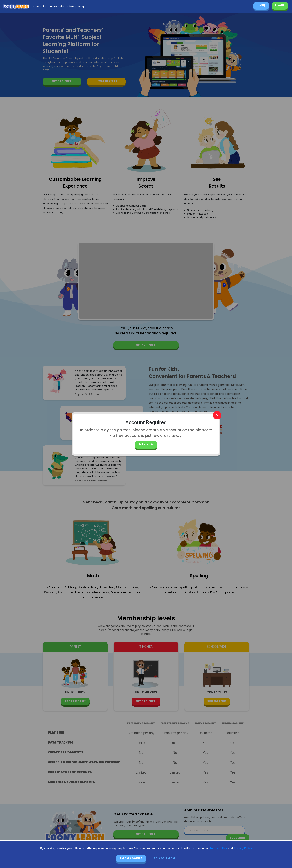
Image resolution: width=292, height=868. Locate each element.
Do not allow (164, 859)
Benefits (57, 7)
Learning (40, 7)
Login (280, 6)
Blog (81, 7)
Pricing (71, 7)
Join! (261, 6)
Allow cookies (131, 859)
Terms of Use (218, 848)
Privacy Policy (243, 848)
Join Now (146, 445)
